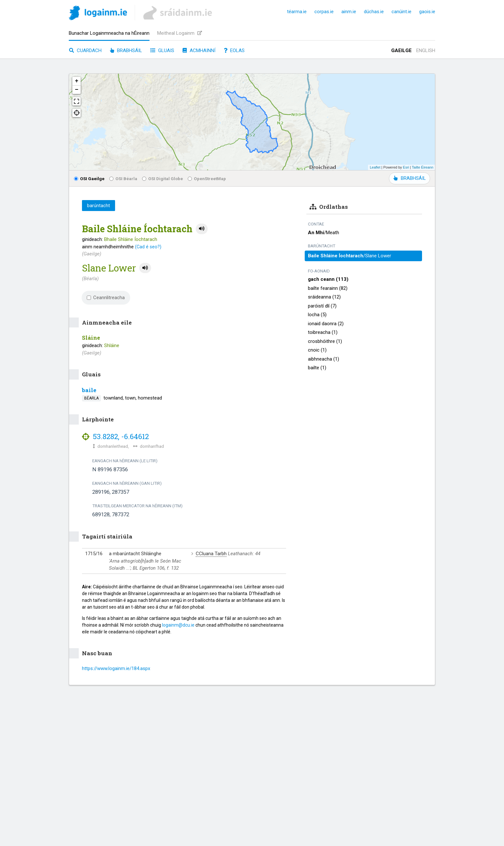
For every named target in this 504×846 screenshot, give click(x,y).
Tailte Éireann (423, 167)
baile (89, 390)
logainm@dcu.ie (178, 625)
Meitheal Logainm (180, 33)
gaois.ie (427, 12)
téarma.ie (297, 12)
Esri (406, 167)
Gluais (162, 51)
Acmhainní (199, 51)
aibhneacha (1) (324, 359)
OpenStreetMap (207, 179)
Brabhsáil (126, 51)
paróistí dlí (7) (322, 306)
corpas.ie (324, 12)
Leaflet (375, 167)
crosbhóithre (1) (325, 341)
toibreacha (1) (323, 332)
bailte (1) (317, 368)
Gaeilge (401, 51)
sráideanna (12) (324, 297)
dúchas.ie (374, 12)
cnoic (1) (317, 350)
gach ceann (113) (328, 279)
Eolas (234, 51)
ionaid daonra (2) (326, 324)
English (426, 51)
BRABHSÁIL (410, 178)
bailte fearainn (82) (328, 288)
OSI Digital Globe (162, 179)
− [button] (77, 90)
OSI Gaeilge (89, 179)
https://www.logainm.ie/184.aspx (116, 668)
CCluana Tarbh (211, 554)
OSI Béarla (123, 179)
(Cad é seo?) (148, 247)
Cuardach (85, 51)
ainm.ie (349, 12)
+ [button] (77, 81)
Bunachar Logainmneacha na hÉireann (109, 33)
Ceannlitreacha (106, 298)
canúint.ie (401, 12)
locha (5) (317, 315)
